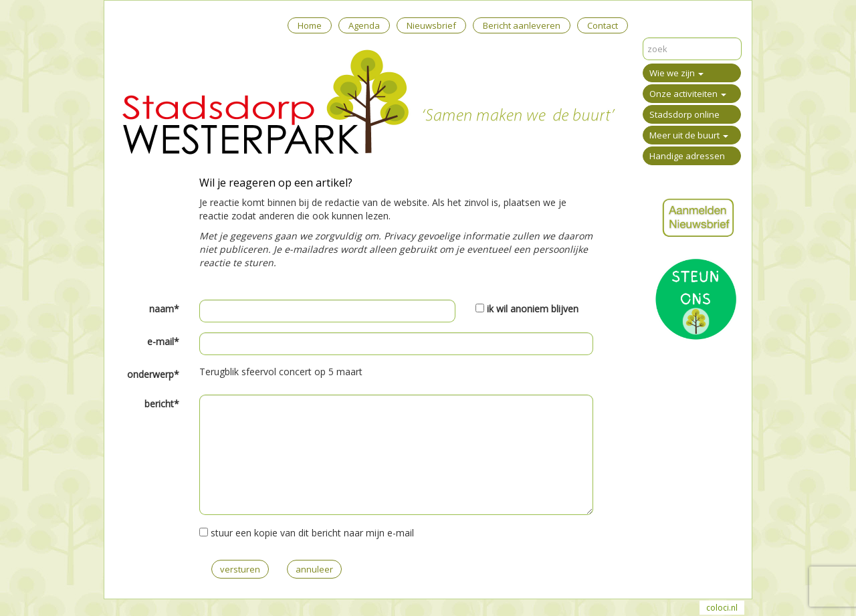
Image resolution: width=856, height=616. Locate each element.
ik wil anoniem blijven (533, 309)
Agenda (364, 25)
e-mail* (163, 341)
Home (310, 25)
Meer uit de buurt (689, 135)
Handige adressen (687, 156)
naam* (164, 309)
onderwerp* (153, 374)
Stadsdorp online (684, 114)
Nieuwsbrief (431, 25)
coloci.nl (722, 608)
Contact (603, 25)
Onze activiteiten (688, 94)
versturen (240, 569)
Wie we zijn (676, 73)
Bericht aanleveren (522, 25)
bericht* (162, 404)
